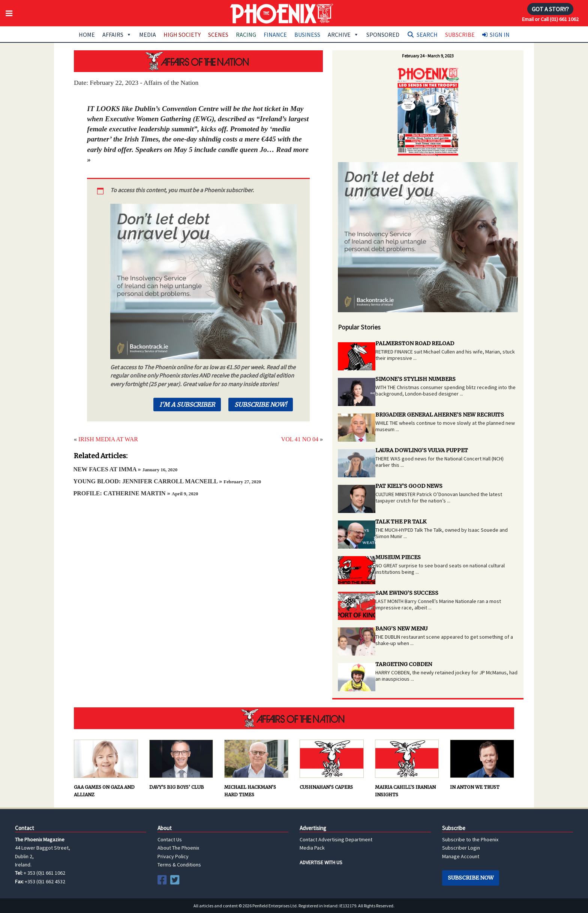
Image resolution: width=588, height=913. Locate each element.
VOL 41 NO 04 (300, 439)
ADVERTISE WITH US (321, 862)
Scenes (218, 35)
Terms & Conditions (179, 865)
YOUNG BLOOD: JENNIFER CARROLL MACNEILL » (167, 481)
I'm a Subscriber (187, 405)
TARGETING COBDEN (404, 664)
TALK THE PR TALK (401, 522)
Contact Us (170, 839)
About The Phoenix (178, 848)
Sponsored (383, 35)
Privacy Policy (173, 856)
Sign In (500, 35)
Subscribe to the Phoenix (470, 839)
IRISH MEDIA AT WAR (108, 439)
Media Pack (312, 848)
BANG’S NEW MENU (401, 629)
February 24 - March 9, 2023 (428, 56)
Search (427, 35)
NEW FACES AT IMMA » (125, 469)
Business (307, 35)
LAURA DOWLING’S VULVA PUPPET (422, 450)
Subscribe (460, 35)
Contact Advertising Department (336, 839)
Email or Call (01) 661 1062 (550, 19)
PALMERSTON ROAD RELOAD (415, 343)
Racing (246, 35)
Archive (343, 35)
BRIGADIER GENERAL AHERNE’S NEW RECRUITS (440, 415)
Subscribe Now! (261, 405)
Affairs (117, 35)
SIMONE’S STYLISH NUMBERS (415, 379)
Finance (275, 35)
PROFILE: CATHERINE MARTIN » (136, 493)
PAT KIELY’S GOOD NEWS (409, 486)
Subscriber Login (461, 848)
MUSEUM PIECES (398, 557)
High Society (182, 35)
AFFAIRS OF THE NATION (198, 61)
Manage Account (461, 856)
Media (148, 35)
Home (87, 35)
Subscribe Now (471, 878)
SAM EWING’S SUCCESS (407, 593)
